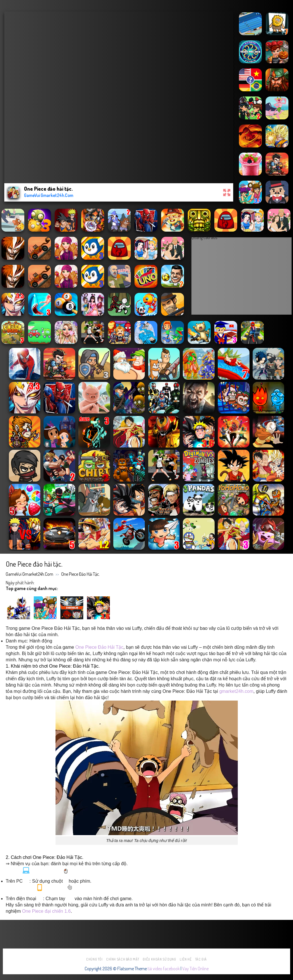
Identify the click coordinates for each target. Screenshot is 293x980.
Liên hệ (186, 959)
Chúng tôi (94, 959)
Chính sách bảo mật (123, 959)
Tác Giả (201, 959)
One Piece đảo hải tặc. (81, 574)
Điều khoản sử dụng (159, 959)
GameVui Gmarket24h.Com (29, 574)
